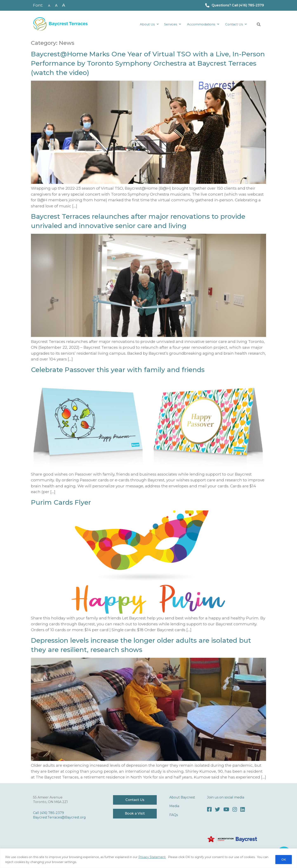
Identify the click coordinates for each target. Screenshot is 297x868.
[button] (259, 24)
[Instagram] (235, 810)
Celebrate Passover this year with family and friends (118, 370)
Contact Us (236, 24)
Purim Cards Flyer (61, 502)
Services (173, 24)
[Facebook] (209, 810)
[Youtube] (226, 810)
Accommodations (203, 24)
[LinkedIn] (243, 810)
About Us (149, 24)
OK (284, 860)
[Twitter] (217, 810)
